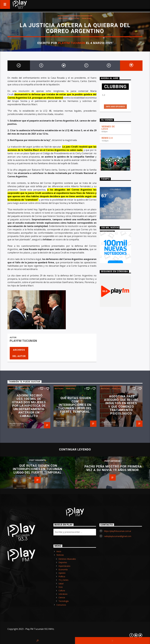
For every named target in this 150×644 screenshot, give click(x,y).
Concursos (61, 605)
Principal (86, 18)
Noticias (75, 18)
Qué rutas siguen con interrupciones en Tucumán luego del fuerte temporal (75, 405)
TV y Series (63, 580)
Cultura (62, 590)
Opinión (62, 573)
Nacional (63, 18)
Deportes (63, 562)
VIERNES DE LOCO (108, 128)
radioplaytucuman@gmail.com (118, 536)
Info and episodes (115, 107)
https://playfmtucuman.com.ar (118, 531)
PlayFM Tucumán (72, 43)
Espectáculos (64, 566)
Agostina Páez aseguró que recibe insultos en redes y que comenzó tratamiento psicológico (121, 405)
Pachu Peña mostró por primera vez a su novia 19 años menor (113, 468)
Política (62, 576)
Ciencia (62, 597)
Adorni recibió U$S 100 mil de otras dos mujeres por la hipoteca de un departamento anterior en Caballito (29, 406)
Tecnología (64, 601)
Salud (61, 584)
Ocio (61, 587)
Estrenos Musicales (67, 559)
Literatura (63, 594)
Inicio (59, 551)
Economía (63, 569)
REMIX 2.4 (107, 138)
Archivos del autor (19, 353)
